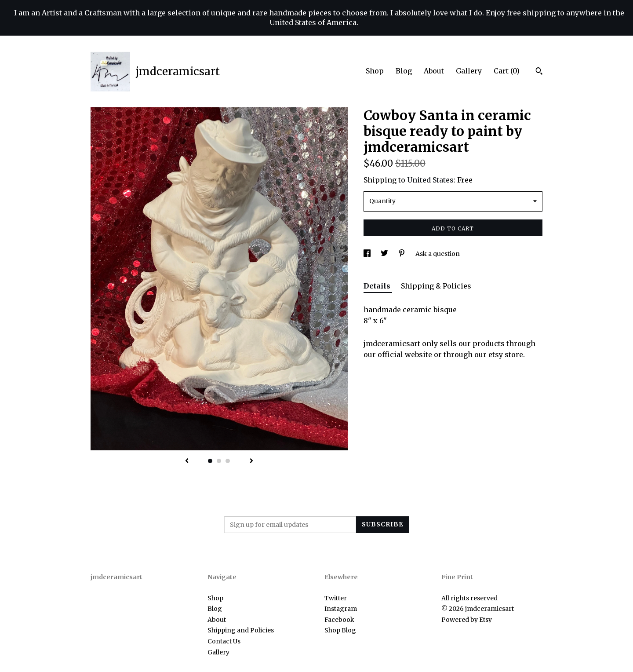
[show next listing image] (251, 461)
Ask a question (438, 254)
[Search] (539, 72)
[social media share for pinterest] (402, 254)
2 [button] (219, 461)
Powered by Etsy (467, 620)
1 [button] (210, 461)
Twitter (336, 598)
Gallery (469, 71)
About (434, 71)
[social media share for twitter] (385, 254)
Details (378, 286)
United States (430, 180)
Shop (375, 71)
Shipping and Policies (241, 630)
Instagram (341, 609)
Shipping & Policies (436, 286)
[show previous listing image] (187, 461)
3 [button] (228, 461)
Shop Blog (340, 630)
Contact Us (224, 641)
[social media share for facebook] (368, 254)
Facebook (339, 620)
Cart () (507, 71)
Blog (404, 71)
